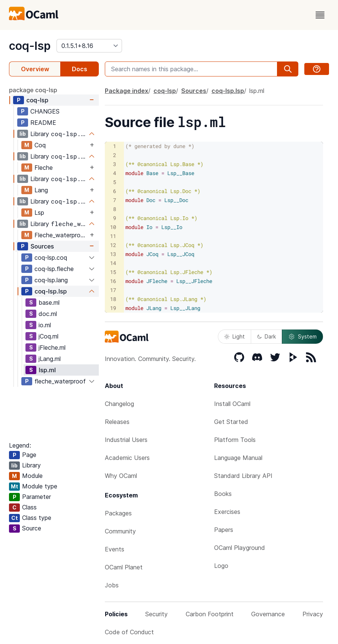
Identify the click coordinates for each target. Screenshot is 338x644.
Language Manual (238, 458)
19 (113, 308)
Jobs (112, 585)
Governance (268, 614)
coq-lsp (30, 46)
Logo (221, 566)
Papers (224, 530)
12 (113, 245)
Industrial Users (126, 440)
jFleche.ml (52, 347)
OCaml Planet (124, 567)
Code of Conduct (129, 632)
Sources (42, 246)
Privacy (313, 614)
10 (113, 227)
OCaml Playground (240, 548)
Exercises (227, 512)
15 (113, 272)
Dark (267, 336)
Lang (41, 190)
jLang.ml (50, 359)
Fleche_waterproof (61, 235)
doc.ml (48, 314)
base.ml (49, 303)
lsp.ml (47, 370)
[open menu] (320, 15)
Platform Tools (235, 440)
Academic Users (127, 458)
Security (156, 614)
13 (113, 254)
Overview (35, 69)
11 (113, 236)
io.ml (45, 325)
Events (115, 549)
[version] (89, 46)
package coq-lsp (33, 90)
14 (113, 263)
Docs (80, 69)
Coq (40, 145)
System (302, 337)
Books (223, 494)
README (43, 123)
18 (113, 299)
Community (120, 531)
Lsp (39, 213)
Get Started (231, 422)
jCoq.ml (48, 336)
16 (113, 281)
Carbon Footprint (210, 614)
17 (113, 290)
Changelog (119, 404)
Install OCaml (232, 404)
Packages (118, 513)
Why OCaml (121, 476)
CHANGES (45, 111)
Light (235, 336)
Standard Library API (243, 476)
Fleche (44, 168)
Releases (117, 422)
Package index (127, 91)
